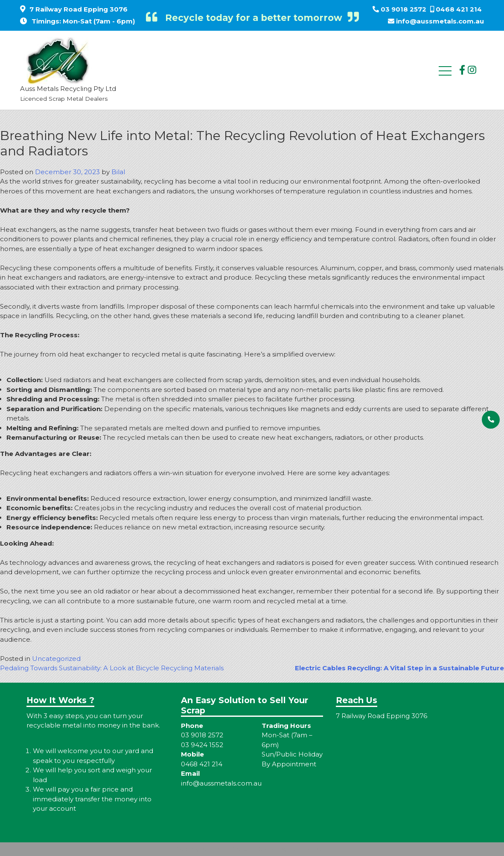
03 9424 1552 (202, 745)
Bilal (118, 172)
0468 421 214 (459, 9)
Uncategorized (56, 659)
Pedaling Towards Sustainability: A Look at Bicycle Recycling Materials (112, 668)
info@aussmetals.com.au (440, 21)
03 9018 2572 (403, 9)
